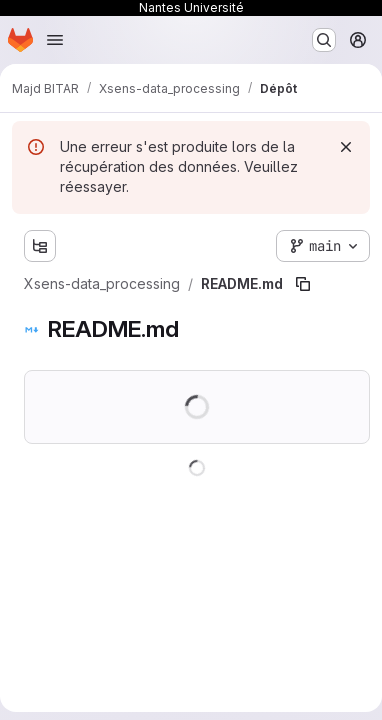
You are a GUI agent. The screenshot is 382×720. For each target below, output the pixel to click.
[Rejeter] (346, 147)
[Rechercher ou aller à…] (324, 40)
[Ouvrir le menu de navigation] (55, 40)
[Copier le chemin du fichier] (303, 284)
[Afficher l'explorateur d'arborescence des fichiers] (40, 246)
